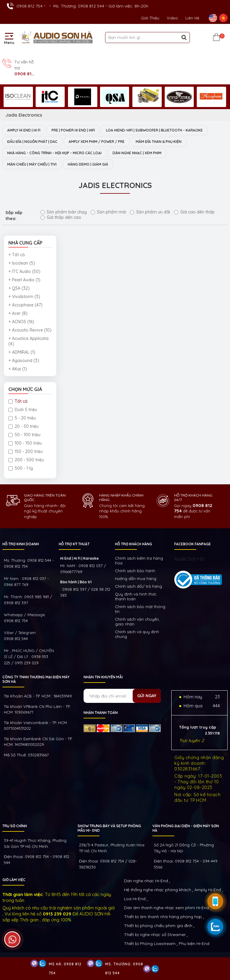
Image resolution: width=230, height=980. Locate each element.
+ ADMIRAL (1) (22, 352)
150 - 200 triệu (26, 451)
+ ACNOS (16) (21, 322)
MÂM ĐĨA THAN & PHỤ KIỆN (159, 142)
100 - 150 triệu (25, 443)
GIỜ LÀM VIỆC (14, 880)
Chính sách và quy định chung (137, 634)
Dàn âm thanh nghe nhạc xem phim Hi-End (167, 908)
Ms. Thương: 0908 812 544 (79, 6)
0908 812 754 (29, 6)
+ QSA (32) (19, 288)
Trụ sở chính (15, 826)
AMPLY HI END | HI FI (24, 130)
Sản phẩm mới (108, 212)
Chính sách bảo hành (135, 571)
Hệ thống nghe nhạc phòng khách (158, 890)
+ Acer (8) (18, 313)
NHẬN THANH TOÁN (101, 713)
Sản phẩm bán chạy (64, 212)
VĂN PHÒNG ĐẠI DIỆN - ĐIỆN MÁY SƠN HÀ (186, 828)
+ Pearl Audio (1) (24, 280)
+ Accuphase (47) (25, 305)
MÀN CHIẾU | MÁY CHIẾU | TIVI (32, 164)
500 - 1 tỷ (21, 468)
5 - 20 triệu (22, 418)
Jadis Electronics (24, 115)
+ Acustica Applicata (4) (28, 341)
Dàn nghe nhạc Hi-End (146, 881)
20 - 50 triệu (24, 426)
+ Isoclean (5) (22, 263)
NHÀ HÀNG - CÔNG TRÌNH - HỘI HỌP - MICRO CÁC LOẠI (54, 153)
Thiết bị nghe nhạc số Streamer (155, 935)
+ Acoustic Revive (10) (30, 330)
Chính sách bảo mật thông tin (140, 609)
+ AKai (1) (18, 369)
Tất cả (18, 401)
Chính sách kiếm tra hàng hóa (139, 561)
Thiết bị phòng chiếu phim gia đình (158, 926)
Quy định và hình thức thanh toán (136, 596)
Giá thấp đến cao (61, 217)
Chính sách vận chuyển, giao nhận (137, 622)
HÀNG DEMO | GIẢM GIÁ (88, 164)
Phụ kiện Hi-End (194, 944)
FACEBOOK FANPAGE (193, 544)
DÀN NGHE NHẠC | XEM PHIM (137, 153)
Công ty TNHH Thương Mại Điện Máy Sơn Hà (36, 679)
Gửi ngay (147, 696)
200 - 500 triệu (26, 460)
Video (172, 18)
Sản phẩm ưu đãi (150, 212)
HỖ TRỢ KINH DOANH (21, 544)
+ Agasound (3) (24, 361)
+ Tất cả (17, 255)
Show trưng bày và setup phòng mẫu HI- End (109, 828)
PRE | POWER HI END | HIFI (73, 130)
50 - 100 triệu (24, 435)
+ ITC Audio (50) (24, 271)
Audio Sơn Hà (189, 559)
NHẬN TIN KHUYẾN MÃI (103, 677)
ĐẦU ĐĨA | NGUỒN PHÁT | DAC (32, 142)
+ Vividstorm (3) (24, 297)
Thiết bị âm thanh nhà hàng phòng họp (163, 917)
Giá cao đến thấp (194, 212)
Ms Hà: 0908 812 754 (65, 968)
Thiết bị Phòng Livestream (150, 944)
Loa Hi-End (135, 899)
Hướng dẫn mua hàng (136, 578)
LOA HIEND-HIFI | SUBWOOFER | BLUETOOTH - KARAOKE (154, 130)
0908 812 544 (16, 639)
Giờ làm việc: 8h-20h (128, 6)
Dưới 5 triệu (23, 410)
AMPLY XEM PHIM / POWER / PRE (97, 142)
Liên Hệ (192, 18)
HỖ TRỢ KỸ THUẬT (74, 544)
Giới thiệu (150, 18)
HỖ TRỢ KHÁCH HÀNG (134, 544)
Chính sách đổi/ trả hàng (139, 586)
